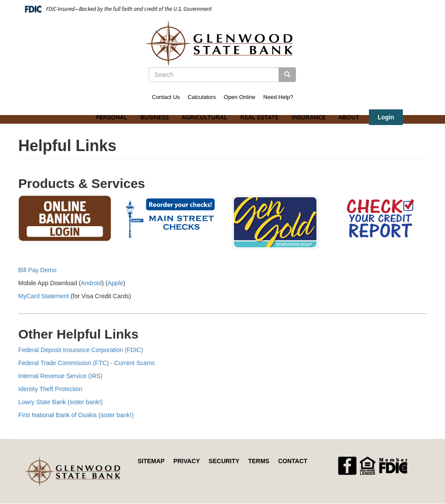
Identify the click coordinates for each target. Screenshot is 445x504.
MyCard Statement (44, 296)
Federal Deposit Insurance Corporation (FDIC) (81, 350)
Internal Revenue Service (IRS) (60, 376)
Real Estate (259, 117)
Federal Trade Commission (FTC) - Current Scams (86, 363)
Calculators (202, 97)
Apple (115, 283)
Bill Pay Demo (37, 270)
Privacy (187, 461)
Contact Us (166, 97)
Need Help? (278, 97)
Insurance (309, 117)
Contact (293, 461)
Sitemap (151, 461)
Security (224, 461)
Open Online (240, 97)
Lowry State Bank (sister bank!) (61, 402)
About (349, 117)
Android (91, 283)
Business (154, 117)
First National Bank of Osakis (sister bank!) (76, 415)
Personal (112, 117)
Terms (259, 461)
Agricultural (204, 117)
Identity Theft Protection (50, 389)
